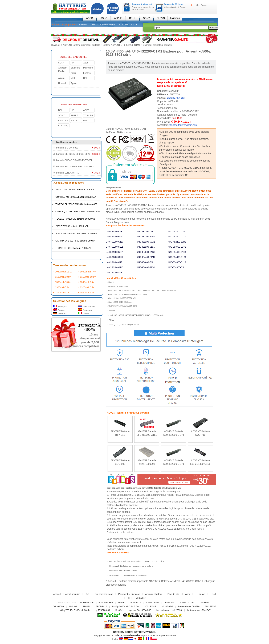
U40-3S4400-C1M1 (115, 257)
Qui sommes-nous (104, 594)
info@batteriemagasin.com (183, 125)
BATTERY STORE (123, 632)
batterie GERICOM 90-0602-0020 (73, 154)
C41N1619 (123, 24)
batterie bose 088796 (189, 606)
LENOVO (63, 120)
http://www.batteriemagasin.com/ (136, 635)
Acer (86, 63)
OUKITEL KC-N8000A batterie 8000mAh (76, 197)
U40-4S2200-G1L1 (177, 236)
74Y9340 (204, 602)
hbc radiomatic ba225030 (169, 610)
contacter (134, 542)
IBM (85, 120)
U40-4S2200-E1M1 (115, 236)
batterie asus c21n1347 (199, 610)
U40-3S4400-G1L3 (115, 267)
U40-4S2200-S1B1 (177, 242)
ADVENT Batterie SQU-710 (200, 433)
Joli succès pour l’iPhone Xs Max (123, 570)
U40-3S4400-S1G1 (146, 267)
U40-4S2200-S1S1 (146, 247)
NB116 (121, 602)
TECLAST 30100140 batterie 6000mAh (75, 219)
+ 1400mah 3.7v (86, 292)
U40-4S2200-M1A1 (146, 242)
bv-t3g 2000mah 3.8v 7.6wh (126, 606)
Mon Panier (202, 5)
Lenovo (87, 73)
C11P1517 (151, 606)
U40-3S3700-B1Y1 (177, 247)
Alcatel (62, 78)
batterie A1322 (187, 602)
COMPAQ (63, 125)
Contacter (140, 598)
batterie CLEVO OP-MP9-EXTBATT (74, 160)
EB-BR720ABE (108, 24)
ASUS (104, 18)
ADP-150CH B (106, 602)
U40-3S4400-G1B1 (115, 262)
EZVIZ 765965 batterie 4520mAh (72, 226)
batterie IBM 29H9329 (67, 148)
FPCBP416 (101, 606)
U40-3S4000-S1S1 (115, 272)
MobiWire (88, 68)
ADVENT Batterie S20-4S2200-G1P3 (174, 433)
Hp (128, 598)
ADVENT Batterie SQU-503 (120, 462)
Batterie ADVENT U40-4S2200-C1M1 (121, 45)
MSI (73, 78)
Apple (74, 83)
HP (72, 63)
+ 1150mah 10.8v (87, 277)
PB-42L (86, 606)
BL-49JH (120, 610)
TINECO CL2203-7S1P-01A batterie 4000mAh (79, 204)
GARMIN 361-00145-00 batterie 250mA (75, 241)
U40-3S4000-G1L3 (177, 262)
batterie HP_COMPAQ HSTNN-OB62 (75, 166)
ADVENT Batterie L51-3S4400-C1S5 (200, 462)
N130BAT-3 (167, 606)
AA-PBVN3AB (87, 602)
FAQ (87, 594)
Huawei (62, 83)
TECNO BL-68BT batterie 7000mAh (73, 248)
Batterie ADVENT (176, 98)
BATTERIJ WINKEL (145, 632)
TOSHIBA (88, 115)
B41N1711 (84, 24)
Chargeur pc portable (95, 30)
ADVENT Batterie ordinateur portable (81, 45)
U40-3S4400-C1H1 (177, 252)
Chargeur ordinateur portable (157, 45)
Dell (85, 78)
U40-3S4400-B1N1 (115, 252)
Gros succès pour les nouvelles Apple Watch (128, 575)
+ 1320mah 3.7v (86, 287)
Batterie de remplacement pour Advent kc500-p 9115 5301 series (153, 546)
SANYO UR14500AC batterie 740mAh (75, 189)
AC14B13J (136, 602)
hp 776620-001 (102, 610)
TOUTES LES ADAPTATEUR (73, 104)
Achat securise (73, 594)
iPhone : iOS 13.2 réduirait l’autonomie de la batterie (131, 566)
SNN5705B (211, 606)
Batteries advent (115, 549)
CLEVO (161, 18)
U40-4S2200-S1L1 (114, 247)
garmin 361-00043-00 (140, 610)
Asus (73, 73)
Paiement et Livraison (129, 594)
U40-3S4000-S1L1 (177, 267)
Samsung (76, 68)
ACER (90, 18)
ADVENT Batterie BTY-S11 (120, 433)
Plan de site (173, 594)
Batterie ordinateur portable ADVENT (138, 581)
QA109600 (58, 606)
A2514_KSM (152, 602)
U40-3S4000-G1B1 (146, 252)
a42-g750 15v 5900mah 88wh (75, 610)
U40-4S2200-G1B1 (146, 236)
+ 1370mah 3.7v (61, 292)
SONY (146, 18)
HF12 (95, 24)
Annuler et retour (154, 594)
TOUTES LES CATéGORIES (73, 57)
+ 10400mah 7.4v (87, 271)
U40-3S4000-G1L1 (146, 262)
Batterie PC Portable (65, 30)
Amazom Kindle (63, 69)
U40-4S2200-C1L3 (146, 231)
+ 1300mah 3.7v (86, 282)
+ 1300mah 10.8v (62, 282)
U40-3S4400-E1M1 (146, 257)
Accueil (57, 45)
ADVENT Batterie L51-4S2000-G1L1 (147, 433)
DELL (132, 18)
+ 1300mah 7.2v (61, 287)
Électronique (120, 30)
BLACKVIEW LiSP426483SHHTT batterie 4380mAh (81, 233)
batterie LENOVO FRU (68, 173)
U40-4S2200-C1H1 (115, 231)
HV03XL (73, 606)
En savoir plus (120, 438)
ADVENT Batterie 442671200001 (147, 462)
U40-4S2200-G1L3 (115, 242)
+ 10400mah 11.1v (63, 271)
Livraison (175, 18)
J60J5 (134, 24)
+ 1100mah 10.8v (62, 277)
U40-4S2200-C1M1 (177, 231)
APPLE (118, 18)
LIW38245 (169, 602)
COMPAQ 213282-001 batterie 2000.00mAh (78, 211)
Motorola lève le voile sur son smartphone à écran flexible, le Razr (137, 561)
